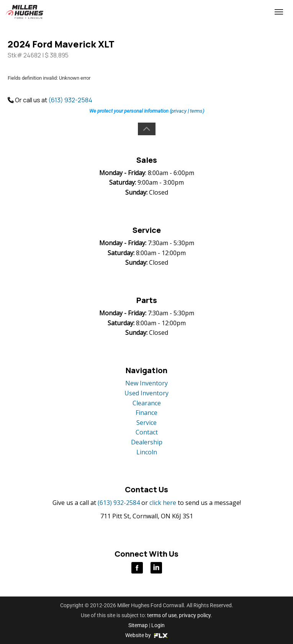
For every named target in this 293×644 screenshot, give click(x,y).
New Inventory (146, 383)
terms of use (162, 615)
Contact (147, 432)
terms (196, 111)
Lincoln (147, 452)
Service (146, 423)
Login (158, 625)
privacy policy (195, 615)
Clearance (147, 403)
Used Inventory (146, 393)
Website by (146, 635)
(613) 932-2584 (226, 12)
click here (163, 503)
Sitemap (138, 625)
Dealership (147, 442)
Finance (146, 413)
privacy (179, 111)
